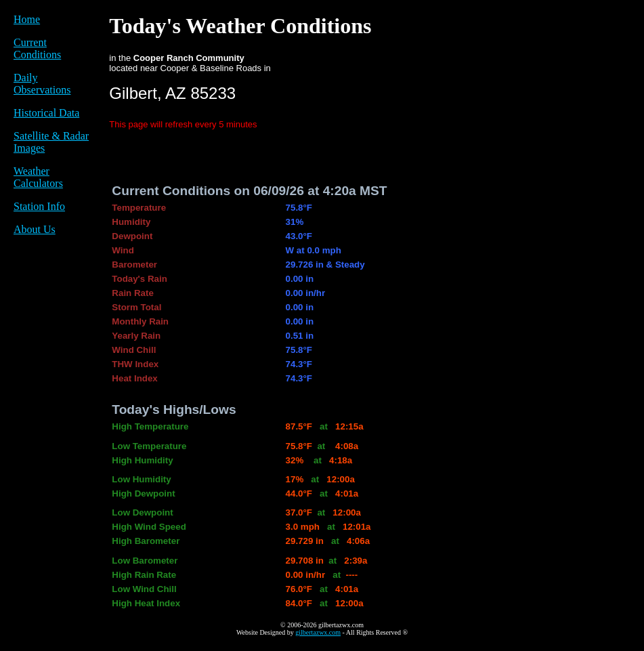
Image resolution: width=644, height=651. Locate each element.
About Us (35, 229)
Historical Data (46, 113)
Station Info (39, 206)
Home (27, 19)
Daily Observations (42, 84)
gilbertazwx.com (318, 632)
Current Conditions (37, 48)
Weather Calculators (38, 177)
